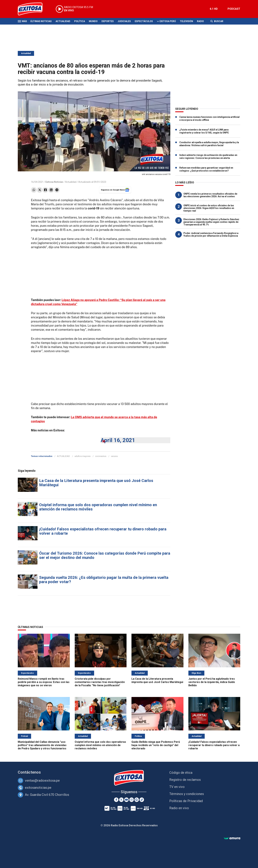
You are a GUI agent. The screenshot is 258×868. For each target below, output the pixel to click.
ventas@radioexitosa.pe (42, 781)
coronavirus (101, 456)
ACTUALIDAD (63, 456)
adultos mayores (83, 456)
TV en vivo (177, 787)
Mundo (93, 21)
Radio (200, 21)
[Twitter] (121, 800)
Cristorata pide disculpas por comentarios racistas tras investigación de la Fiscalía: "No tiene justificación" (100, 682)
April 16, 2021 (118, 440)
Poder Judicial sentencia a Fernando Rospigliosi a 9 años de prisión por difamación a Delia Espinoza (211, 234)
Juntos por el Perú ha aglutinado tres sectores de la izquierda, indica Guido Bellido (212, 682)
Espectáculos (144, 21)
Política (80, 21)
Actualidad (63, 21)
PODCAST (234, 9)
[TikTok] (142, 800)
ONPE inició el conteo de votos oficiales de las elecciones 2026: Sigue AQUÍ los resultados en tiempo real (209, 208)
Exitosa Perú (168, 21)
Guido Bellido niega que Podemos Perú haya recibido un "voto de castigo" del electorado (156, 745)
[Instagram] (132, 800)
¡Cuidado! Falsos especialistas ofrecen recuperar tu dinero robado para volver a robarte (103, 531)
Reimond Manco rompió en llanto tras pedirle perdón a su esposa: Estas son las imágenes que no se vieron (44, 682)
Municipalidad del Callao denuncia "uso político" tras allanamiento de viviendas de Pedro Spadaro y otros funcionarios (42, 745)
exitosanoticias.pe (38, 788)
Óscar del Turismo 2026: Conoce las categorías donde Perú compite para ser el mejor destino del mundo (105, 555)
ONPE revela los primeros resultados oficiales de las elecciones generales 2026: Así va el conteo (210, 195)
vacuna (114, 456)
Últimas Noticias (41, 21)
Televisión (186, 21)
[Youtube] (126, 800)
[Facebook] (116, 800)
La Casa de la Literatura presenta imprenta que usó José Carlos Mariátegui (96, 483)
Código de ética (181, 773)
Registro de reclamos (185, 780)
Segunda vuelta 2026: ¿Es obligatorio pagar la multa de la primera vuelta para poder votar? (104, 580)
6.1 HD (214, 9)
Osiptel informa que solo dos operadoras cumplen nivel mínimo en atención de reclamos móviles (98, 507)
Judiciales (124, 21)
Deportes (108, 21)
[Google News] (137, 800)
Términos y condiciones (187, 794)
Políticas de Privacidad (186, 801)
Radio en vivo (179, 808)
